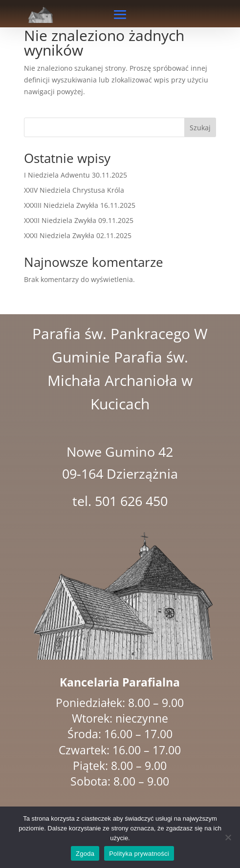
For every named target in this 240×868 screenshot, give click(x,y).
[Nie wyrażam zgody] (228, 837)
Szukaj (200, 128)
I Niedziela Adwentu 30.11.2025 (76, 175)
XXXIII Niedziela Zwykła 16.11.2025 (80, 205)
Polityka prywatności (139, 854)
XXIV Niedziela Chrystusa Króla (74, 190)
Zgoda (85, 854)
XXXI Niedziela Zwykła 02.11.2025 (78, 235)
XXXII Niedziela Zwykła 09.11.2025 (79, 220)
